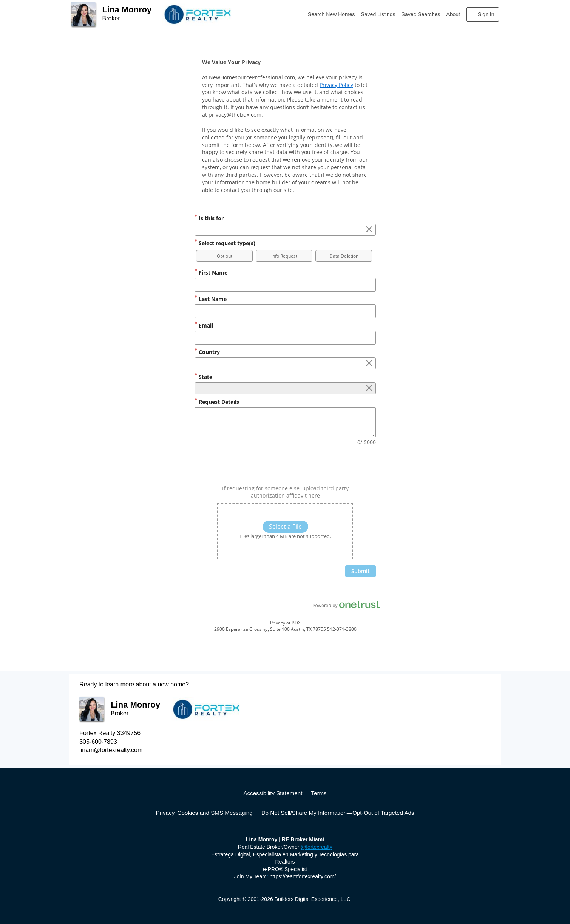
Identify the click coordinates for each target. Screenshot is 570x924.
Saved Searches (421, 14)
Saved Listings (378, 14)
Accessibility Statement (273, 793)
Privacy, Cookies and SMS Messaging (204, 813)
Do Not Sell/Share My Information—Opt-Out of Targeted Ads (338, 813)
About (453, 14)
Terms (319, 793)
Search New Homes (331, 14)
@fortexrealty (316, 847)
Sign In (486, 14)
